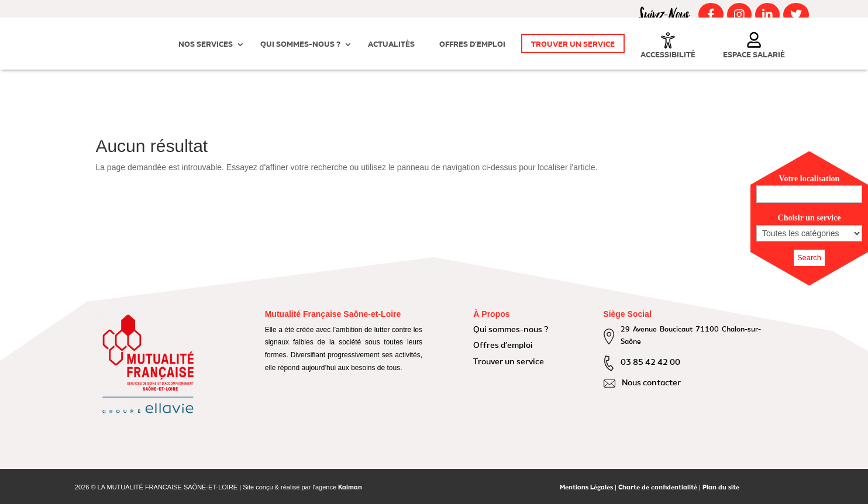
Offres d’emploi (472, 45)
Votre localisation (810, 179)
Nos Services (206, 45)
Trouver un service (573, 45)
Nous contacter (651, 383)
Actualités (391, 45)
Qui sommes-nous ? (300, 45)
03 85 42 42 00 (650, 363)
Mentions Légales (586, 488)
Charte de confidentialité (658, 488)
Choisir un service (810, 218)
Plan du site (721, 488)
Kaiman (350, 488)
